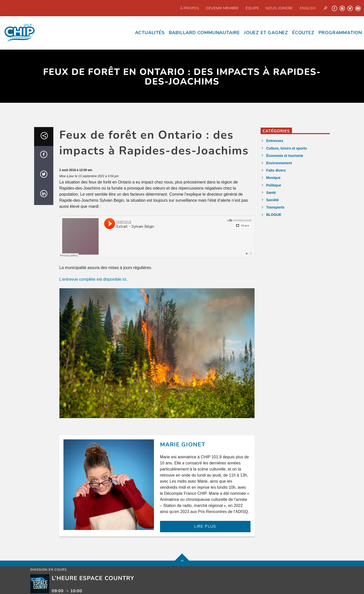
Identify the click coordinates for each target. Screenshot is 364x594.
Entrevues (275, 141)
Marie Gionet (183, 445)
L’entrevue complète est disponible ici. (94, 279)
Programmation (340, 33)
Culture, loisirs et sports (287, 148)
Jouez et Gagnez (266, 33)
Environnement (279, 163)
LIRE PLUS (205, 526)
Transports (275, 207)
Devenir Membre (222, 8)
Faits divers (276, 170)
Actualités (150, 33)
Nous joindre (279, 8)
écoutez (303, 33)
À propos (190, 8)
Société (272, 200)
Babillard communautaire (204, 33)
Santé (271, 193)
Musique (273, 178)
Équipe (252, 8)
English (308, 8)
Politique (274, 185)
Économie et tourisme (285, 156)
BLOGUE (274, 215)
